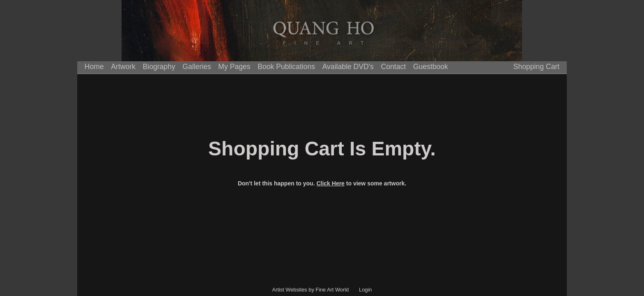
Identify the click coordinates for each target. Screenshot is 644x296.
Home (94, 67)
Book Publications (286, 67)
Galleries (197, 67)
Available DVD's (348, 67)
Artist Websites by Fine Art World (311, 290)
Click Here (330, 183)
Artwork (123, 67)
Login (365, 290)
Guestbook (431, 67)
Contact (394, 67)
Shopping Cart (536, 67)
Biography (159, 67)
